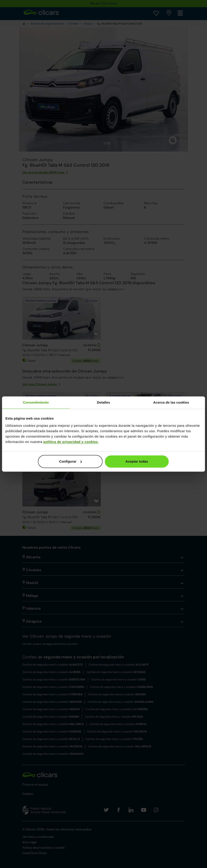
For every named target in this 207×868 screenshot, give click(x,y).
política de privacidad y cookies (71, 442)
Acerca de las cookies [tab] (171, 402)
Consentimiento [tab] (36, 402)
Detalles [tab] (103, 402)
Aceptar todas (137, 461)
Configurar (70, 461)
